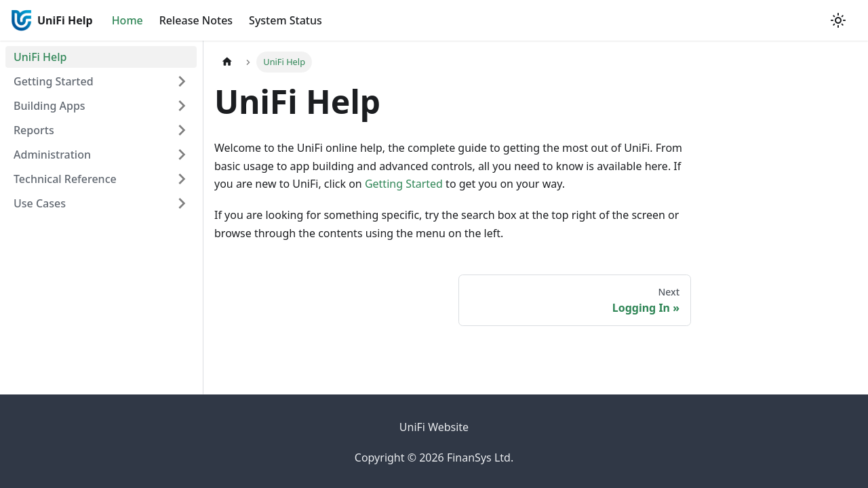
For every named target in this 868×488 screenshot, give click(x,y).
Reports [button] (34, 130)
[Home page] (227, 62)
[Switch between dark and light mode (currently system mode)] (838, 20)
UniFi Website (434, 427)
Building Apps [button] (50, 106)
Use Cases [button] (40, 203)
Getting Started (404, 184)
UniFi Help (40, 57)
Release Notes (196, 20)
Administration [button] (52, 155)
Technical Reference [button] (65, 179)
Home (127, 20)
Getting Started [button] (54, 81)
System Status (285, 20)
